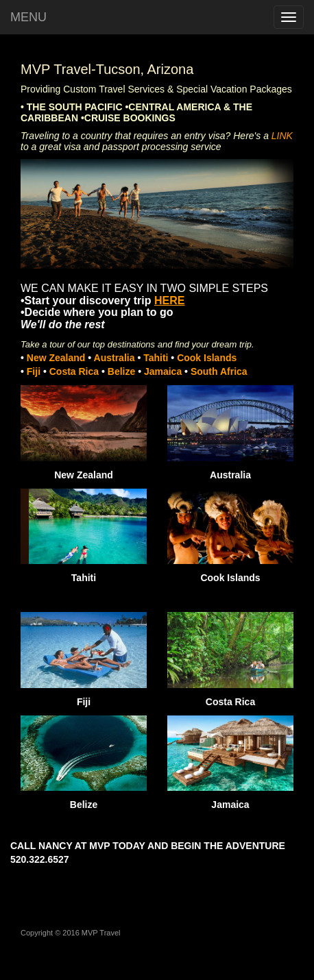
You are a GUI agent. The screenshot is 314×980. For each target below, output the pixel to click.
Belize (123, 371)
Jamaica (164, 371)
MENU (28, 17)
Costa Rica (75, 371)
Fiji (35, 371)
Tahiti (156, 358)
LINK (282, 136)
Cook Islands (205, 358)
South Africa (219, 371)
